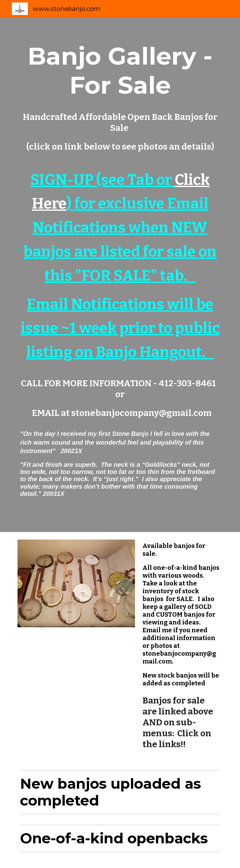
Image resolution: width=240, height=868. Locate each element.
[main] (120, 275)
